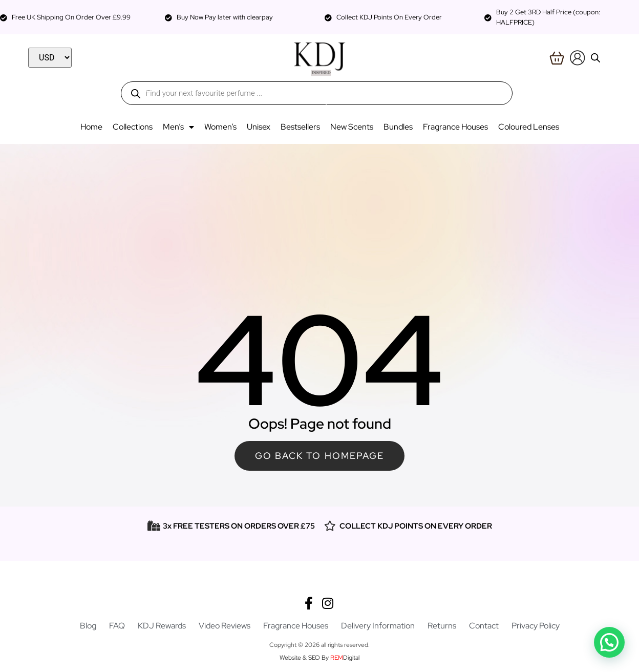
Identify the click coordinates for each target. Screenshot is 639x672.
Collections (133, 127)
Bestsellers (300, 127)
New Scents (352, 127)
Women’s (220, 127)
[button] (33, 586)
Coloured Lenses (529, 127)
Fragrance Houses (455, 127)
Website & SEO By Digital (319, 658)
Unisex (259, 127)
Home (91, 127)
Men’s (178, 127)
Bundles (398, 127)
